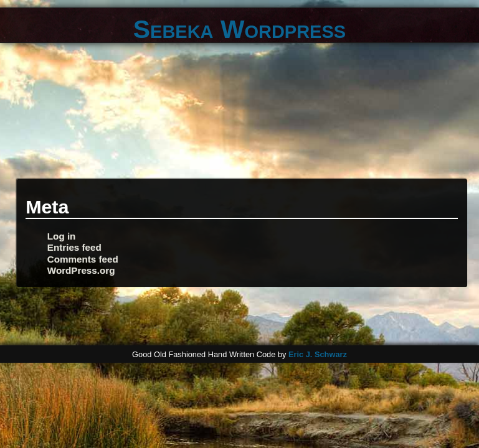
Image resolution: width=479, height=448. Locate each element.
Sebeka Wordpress (239, 29)
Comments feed (83, 259)
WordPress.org (81, 270)
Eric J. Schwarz (318, 354)
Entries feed (74, 247)
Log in (62, 236)
